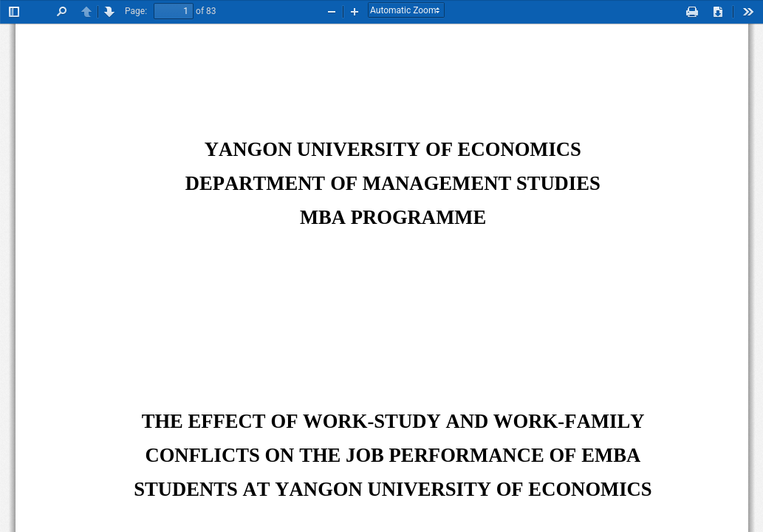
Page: (136, 11)
